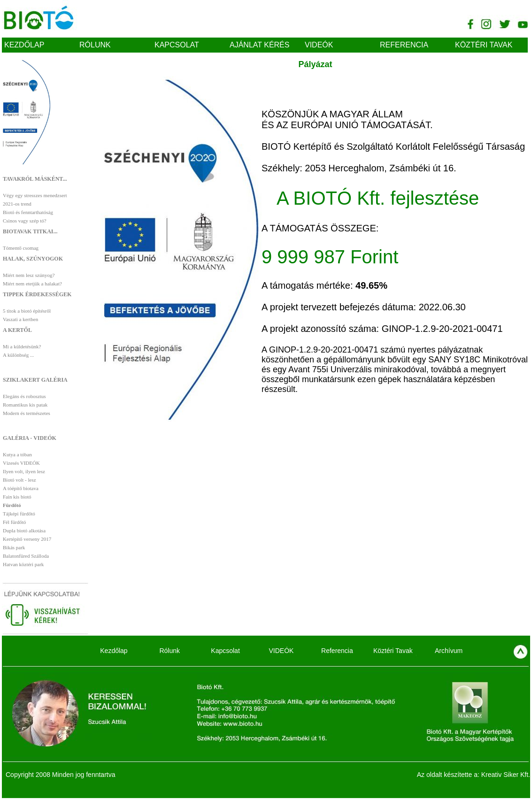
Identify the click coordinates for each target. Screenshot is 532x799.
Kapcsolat (177, 45)
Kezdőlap (24, 45)
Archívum (449, 651)
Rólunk (95, 45)
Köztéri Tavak (484, 45)
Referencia (404, 45)
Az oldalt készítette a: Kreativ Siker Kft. (474, 775)
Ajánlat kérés (259, 45)
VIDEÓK (319, 45)
